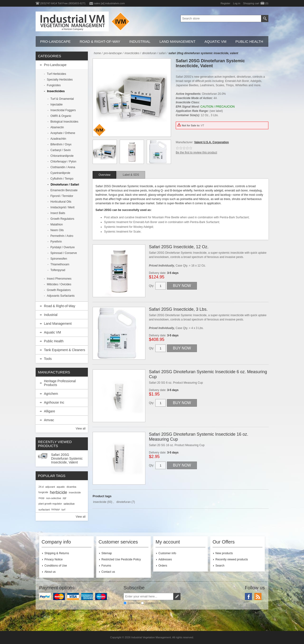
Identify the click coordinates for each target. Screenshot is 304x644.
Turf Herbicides (56, 74)
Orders (163, 566)
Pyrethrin (56, 242)
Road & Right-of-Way (100, 41)
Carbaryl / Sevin (60, 150)
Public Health (249, 41)
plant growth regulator (50, 504)
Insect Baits (58, 213)
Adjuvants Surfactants (61, 296)
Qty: (152, 286)
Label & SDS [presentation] (131, 175)
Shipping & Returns (57, 553)
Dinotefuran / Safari (65, 184)
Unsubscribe (153, 603)
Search (220, 566)
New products (224, 553)
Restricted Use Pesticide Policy (121, 559)
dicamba (71, 487)
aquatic (61, 487)
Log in (237, 3)
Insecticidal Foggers (63, 110)
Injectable (56, 105)
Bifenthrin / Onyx (61, 144)
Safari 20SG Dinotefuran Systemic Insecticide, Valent (67, 458)
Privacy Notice (54, 559)
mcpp (41, 498)
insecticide (100, 502)
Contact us (108, 572)
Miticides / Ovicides (59, 284)
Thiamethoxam (60, 264)
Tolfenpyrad (58, 270)
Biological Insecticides (64, 122)
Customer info (167, 553)
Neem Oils (57, 230)
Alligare (50, 411)
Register (226, 3)
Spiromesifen (59, 259)
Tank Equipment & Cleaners (65, 350)
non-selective (54, 498)
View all (81, 429)
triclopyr (56, 509)
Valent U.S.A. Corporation (211, 142)
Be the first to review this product (196, 153)
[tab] (104, 175)
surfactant (44, 510)
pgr (65, 498)
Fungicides (54, 85)
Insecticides (56, 91)
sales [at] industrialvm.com (109, 3)
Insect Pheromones (59, 279)
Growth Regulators (62, 219)
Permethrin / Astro (62, 236)
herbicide (59, 492)
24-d (41, 487)
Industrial (140, 41)
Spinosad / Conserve (64, 253)
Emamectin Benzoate (64, 190)
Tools (48, 359)
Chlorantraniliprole (62, 156)
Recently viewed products (232, 559)
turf (63, 510)
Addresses (165, 559)
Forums (106, 566)
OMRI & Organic (61, 116)
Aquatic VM (215, 41)
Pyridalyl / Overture (62, 247)
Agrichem (51, 394)
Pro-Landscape (55, 41)
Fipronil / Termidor (62, 196)
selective (69, 504)
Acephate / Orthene (63, 133)
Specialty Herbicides (60, 80)
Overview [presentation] (104, 175)
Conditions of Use (56, 566)
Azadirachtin (58, 139)
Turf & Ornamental (62, 99)
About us (50, 572)
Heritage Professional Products (60, 383)
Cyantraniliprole (60, 173)
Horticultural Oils (61, 202)
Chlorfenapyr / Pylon (63, 162)
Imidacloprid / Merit (62, 207)
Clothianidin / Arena (63, 167)
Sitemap (107, 553)
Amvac (49, 420)
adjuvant (50, 487)
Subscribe (134, 603)
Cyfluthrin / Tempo (62, 179)
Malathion (57, 224)
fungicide (43, 492)
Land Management (177, 41)
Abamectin (57, 127)
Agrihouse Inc (54, 402)
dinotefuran (123, 502)
